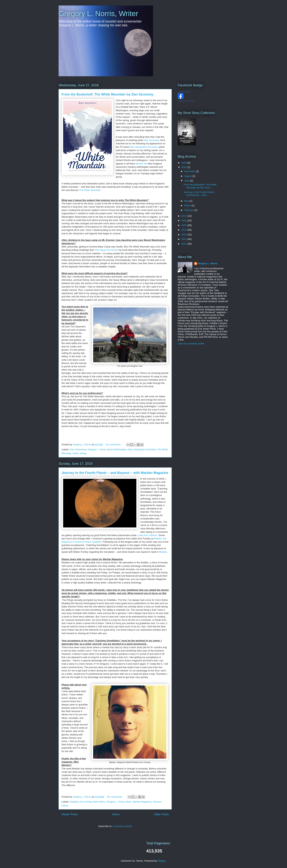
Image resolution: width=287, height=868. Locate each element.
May (187, 201)
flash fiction (99, 802)
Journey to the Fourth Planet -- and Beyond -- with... (200, 194)
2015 (184, 225)
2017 (184, 216)
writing (83, 453)
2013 (184, 235)
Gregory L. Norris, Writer (98, 14)
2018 (184, 167)
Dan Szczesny (151, 140)
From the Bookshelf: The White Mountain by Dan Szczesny (107, 94)
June (187, 181)
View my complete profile (191, 344)
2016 (184, 220)
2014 (184, 230)
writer (76, 453)
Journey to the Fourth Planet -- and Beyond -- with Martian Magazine (115, 473)
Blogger (161, 861)
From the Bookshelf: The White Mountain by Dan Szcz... (200, 186)
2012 (184, 239)
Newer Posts (70, 814)
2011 (184, 244)
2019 (184, 163)
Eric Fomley (86, 802)
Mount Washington (117, 449)
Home (116, 814)
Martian (163, 552)
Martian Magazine (142, 802)
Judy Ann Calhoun (148, 535)
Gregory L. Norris (97, 449)
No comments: (114, 445)
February (189, 210)
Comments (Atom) (122, 826)
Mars (129, 802)
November (190, 171)
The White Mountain (90, 190)
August (188, 176)
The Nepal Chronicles (106, 250)
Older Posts (161, 814)
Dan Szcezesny (78, 449)
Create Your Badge (186, 101)
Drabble (74, 802)
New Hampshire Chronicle (144, 147)
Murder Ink (141, 164)
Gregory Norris (184, 92)
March (188, 205)
